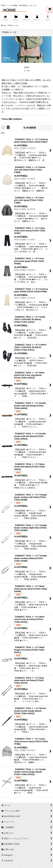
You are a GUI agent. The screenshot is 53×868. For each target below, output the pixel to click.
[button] (48, 18)
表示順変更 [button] (30, 128)
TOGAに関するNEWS (11, 119)
